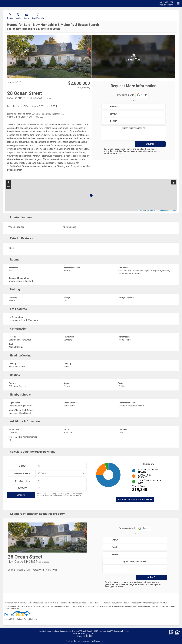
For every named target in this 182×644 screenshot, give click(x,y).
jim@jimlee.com (98, 641)
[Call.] (166, 2)
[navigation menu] (178, 3)
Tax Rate (22, 488)
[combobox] (60, 473)
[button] (27, 17)
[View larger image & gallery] (49, 57)
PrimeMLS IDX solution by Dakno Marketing (21, 619)
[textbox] (144, 106)
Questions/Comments (134, 128)
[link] (10, 17)
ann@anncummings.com (80, 641)
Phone (114, 121)
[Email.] (166, 5)
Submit (150, 144)
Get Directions (44, 98)
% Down (22, 466)
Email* (113, 114)
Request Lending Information (135, 500)
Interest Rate (22, 481)
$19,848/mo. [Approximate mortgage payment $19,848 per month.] (84, 88)
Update (21, 495)
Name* (113, 106)
